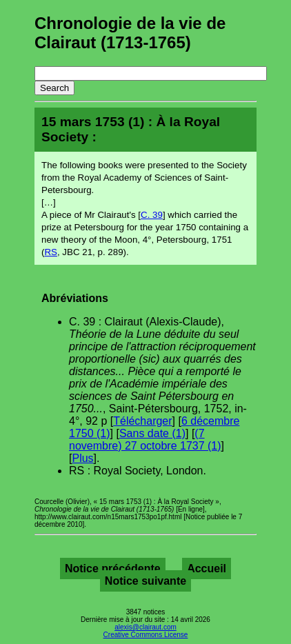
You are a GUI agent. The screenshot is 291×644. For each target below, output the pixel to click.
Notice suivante (145, 581)
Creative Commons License (146, 635)
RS (51, 252)
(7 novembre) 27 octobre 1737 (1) (145, 440)
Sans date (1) (152, 433)
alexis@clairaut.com (145, 627)
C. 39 (152, 215)
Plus (82, 458)
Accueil (207, 568)
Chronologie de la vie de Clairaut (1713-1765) (130, 33)
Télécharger (142, 421)
